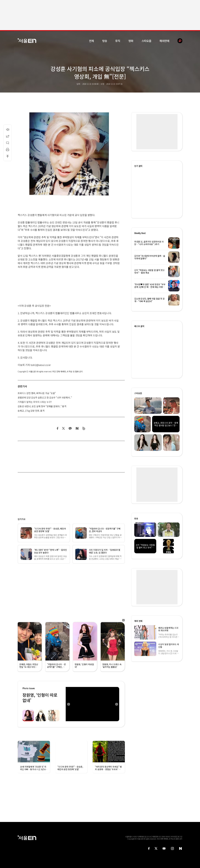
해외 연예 (138, 621)
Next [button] (116, 704)
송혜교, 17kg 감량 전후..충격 (31, 411)
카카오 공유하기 (70, 428)
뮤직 (118, 41)
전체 (91, 41)
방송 (105, 41)
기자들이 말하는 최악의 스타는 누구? (35, 402)
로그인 (180, 837)
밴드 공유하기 (84, 428)
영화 (131, 41)
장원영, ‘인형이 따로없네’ (40, 698)
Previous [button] (68, 704)
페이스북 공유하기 (58, 428)
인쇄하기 (8, 150)
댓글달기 (8, 143)
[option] (92, 704)
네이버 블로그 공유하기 (77, 428)
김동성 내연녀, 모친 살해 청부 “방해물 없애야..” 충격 (42, 406)
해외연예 (164, 41)
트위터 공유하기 (63, 428)
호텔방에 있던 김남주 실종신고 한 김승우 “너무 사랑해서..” (45, 397)
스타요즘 (146, 41)
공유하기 (8, 136)
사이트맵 (174, 837)
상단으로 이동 (8, 156)
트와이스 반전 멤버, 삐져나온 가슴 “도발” (37, 393)
